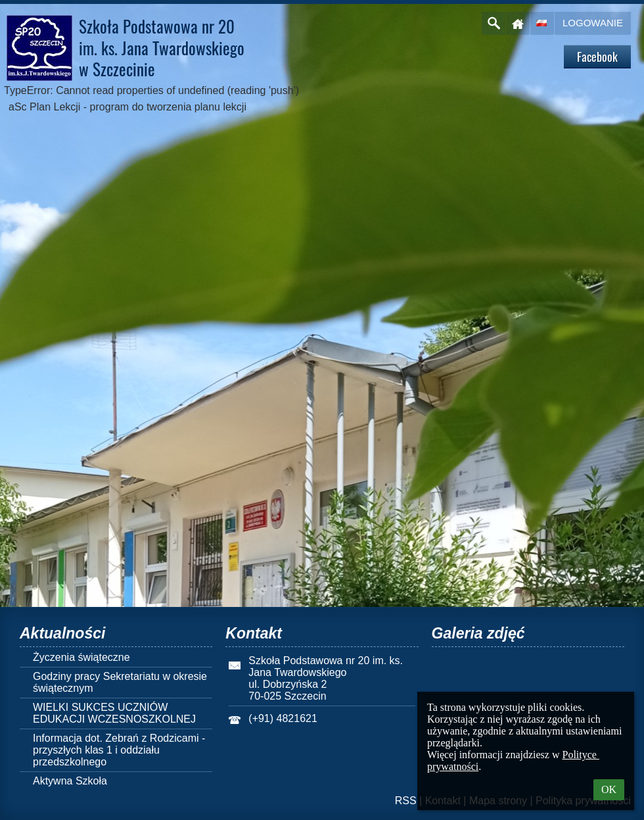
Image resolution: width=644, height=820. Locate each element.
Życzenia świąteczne (81, 657)
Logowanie (593, 23)
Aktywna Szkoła (70, 781)
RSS (406, 801)
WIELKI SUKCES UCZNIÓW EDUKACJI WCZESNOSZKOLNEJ (114, 713)
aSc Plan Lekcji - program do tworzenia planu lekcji (127, 107)
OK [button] (609, 789)
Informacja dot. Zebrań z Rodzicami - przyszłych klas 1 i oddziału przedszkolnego (119, 750)
